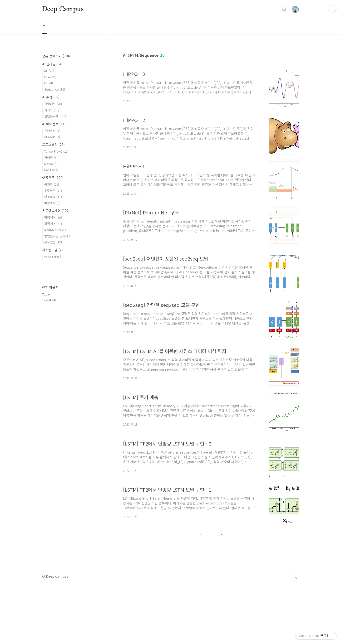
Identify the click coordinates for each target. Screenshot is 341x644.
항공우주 (53, 178)
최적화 (52, 110)
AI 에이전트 (54, 124)
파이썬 (51, 157)
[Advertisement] (69, 384)
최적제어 (53, 224)
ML (49, 83)
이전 (201, 534)
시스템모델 (52, 250)
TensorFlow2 (56, 151)
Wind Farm (54, 257)
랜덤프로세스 (56, 116)
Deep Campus (63, 9)
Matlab (51, 164)
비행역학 (52, 203)
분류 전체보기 (56, 56)
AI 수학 (51, 97)
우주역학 (53, 191)
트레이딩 (52, 131)
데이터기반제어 (57, 230)
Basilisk (52, 170)
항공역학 (53, 197)
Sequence (55, 89)
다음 (222, 534)
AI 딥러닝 (52, 64)
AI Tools (52, 137)
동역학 (52, 184)
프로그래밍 (53, 145)
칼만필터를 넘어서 (58, 236)
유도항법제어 (56, 211)
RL (49, 71)
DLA (50, 77)
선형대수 (53, 104)
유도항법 (53, 242)
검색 (284, 10)
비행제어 (53, 217)
